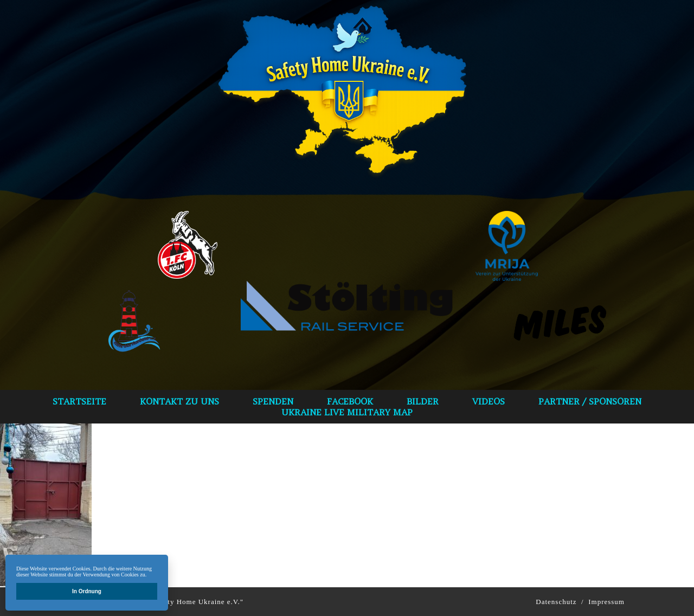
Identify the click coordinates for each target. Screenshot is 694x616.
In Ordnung (87, 591)
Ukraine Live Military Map (347, 412)
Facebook (350, 401)
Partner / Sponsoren (590, 401)
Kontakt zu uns (179, 401)
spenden (273, 401)
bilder (423, 401)
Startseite (79, 401)
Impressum (606, 602)
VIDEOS (489, 401)
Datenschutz (556, 602)
